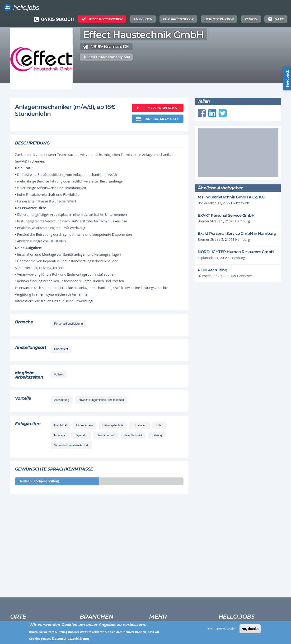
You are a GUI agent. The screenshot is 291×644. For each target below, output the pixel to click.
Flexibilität (60, 425)
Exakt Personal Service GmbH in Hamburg (237, 233)
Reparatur (81, 435)
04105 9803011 (57, 19)
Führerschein (84, 425)
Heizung (157, 435)
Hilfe (279, 19)
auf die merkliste (162, 119)
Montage (60, 435)
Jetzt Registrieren (106, 19)
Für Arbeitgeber (178, 19)
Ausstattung (62, 400)
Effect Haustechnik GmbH (143, 35)
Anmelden (143, 19)
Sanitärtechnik (106, 435)
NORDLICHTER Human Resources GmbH (236, 252)
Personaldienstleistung (68, 324)
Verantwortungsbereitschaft (71, 445)
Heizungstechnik (113, 425)
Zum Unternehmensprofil (109, 57)
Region (251, 19)
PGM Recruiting (212, 270)
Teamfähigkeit (133, 435)
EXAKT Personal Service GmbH (226, 215)
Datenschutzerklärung (71, 640)
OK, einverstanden (222, 630)
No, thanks (250, 630)
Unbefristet (61, 349)
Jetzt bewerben (162, 108)
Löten (160, 425)
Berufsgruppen (219, 19)
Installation (139, 425)
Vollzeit (59, 375)
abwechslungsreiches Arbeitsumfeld (101, 400)
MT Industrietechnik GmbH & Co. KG (231, 197)
